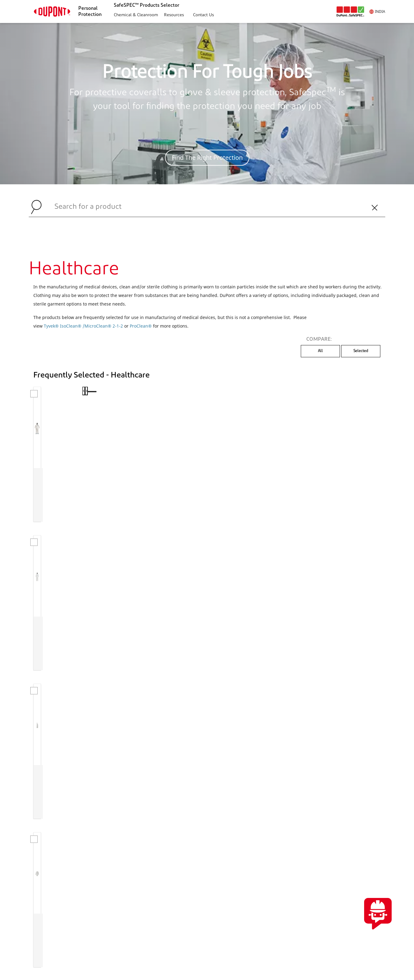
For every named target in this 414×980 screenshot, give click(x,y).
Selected (361, 351)
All (320, 351)
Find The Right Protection (207, 158)
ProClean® (141, 326)
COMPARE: (319, 339)
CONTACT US (358, 849)
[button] (135, 15)
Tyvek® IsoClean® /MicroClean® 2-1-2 (83, 326)
